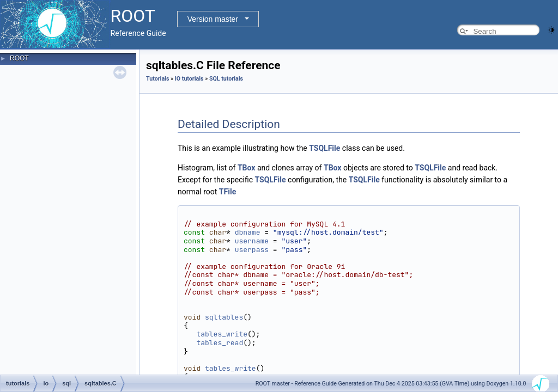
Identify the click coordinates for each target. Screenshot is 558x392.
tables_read (220, 343)
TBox (247, 168)
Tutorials (157, 79)
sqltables (224, 317)
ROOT (19, 58)
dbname (248, 232)
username (252, 241)
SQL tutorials (226, 79)
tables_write (222, 334)
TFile (228, 192)
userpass (252, 250)
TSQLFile (325, 148)
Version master (213, 19)
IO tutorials (189, 79)
